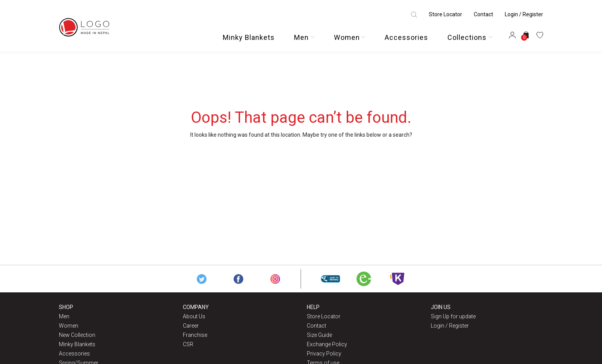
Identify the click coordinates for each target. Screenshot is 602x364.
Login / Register (524, 14)
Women (347, 37)
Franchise (195, 335)
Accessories (406, 37)
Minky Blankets (249, 37)
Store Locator (445, 14)
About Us (194, 316)
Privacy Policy (324, 354)
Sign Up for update (453, 316)
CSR (188, 344)
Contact (483, 14)
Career (191, 326)
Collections (467, 37)
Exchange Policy (327, 344)
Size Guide (319, 335)
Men (301, 37)
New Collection (77, 335)
